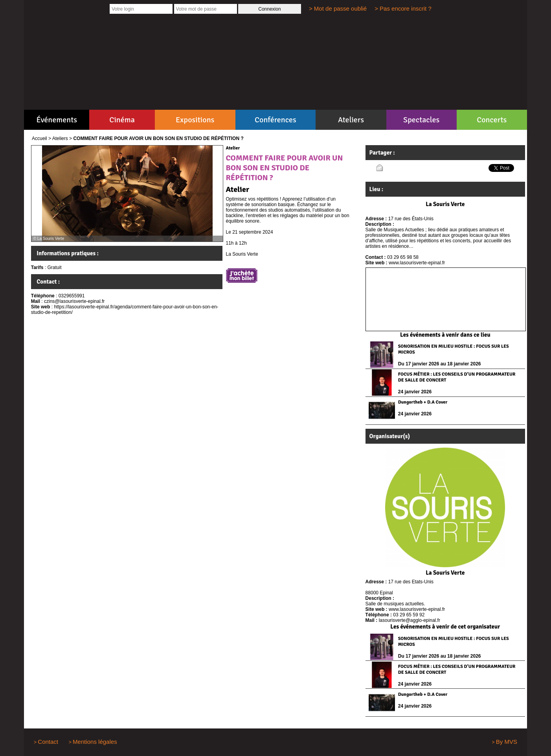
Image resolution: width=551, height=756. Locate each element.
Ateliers (351, 120)
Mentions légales (95, 742)
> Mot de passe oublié (338, 8)
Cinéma (122, 120)
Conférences (275, 120)
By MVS (507, 742)
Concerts (492, 120)
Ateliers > (62, 138)
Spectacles (421, 120)
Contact (48, 742)
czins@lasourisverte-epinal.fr (74, 301)
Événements (57, 120)
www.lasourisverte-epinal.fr (417, 263)
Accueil (39, 138)
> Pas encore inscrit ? (403, 8)
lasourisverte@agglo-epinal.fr (410, 620)
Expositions (195, 120)
